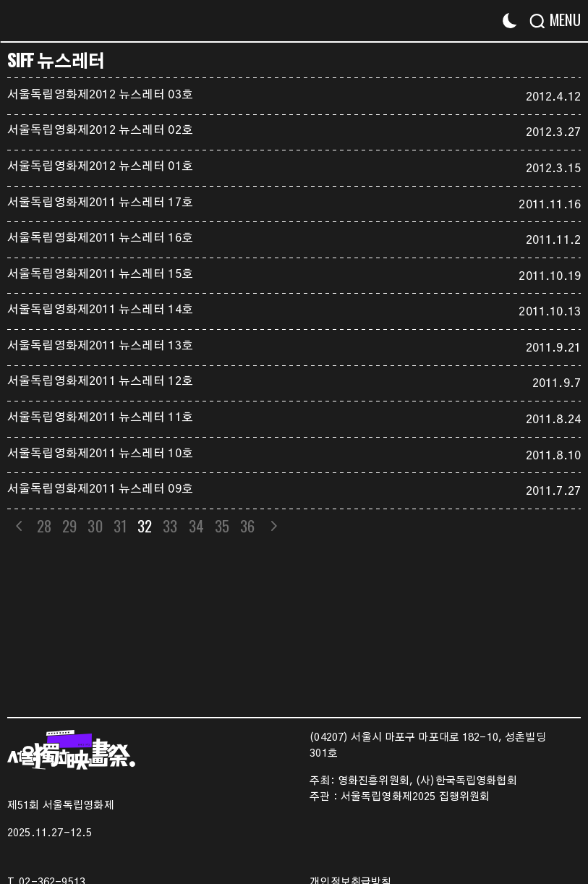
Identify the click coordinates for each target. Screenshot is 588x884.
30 (95, 526)
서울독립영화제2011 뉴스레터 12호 (100, 381)
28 (44, 526)
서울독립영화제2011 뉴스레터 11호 (100, 417)
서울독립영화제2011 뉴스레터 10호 (100, 454)
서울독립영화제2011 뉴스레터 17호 (100, 203)
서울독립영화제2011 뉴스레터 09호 (100, 489)
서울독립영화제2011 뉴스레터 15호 (100, 274)
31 (120, 526)
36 (247, 526)
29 (69, 526)
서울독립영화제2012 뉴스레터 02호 (100, 130)
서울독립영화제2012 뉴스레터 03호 (100, 95)
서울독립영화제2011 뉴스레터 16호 (100, 238)
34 (196, 526)
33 (171, 526)
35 (222, 526)
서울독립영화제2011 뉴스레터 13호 (100, 346)
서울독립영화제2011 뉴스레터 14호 (100, 310)
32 (145, 526)
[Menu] (561, 20)
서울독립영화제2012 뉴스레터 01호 (100, 166)
